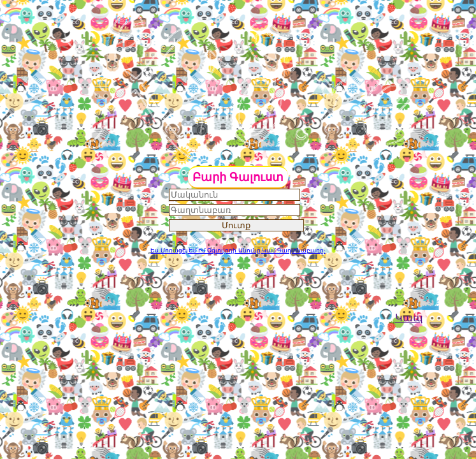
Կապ (409, 318)
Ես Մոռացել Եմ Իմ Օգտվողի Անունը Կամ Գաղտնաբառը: (238, 251)
